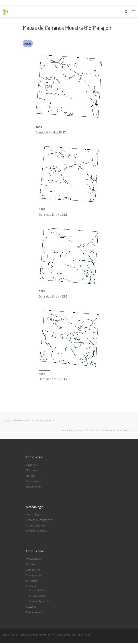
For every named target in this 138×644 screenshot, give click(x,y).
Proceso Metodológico (39, 521)
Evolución (32, 587)
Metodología (33, 515)
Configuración (34, 576)
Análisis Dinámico (36, 532)
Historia (31, 476)
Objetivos (31, 471)
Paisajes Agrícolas (39, 602)
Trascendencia (34, 613)
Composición (34, 570)
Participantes (34, 482)
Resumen (31, 465)
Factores (31, 607)
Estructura (32, 581)
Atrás (28, 43)
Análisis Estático (35, 526)
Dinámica (31, 565)
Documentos (33, 487)
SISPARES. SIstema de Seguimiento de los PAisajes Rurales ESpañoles (47, 635)
